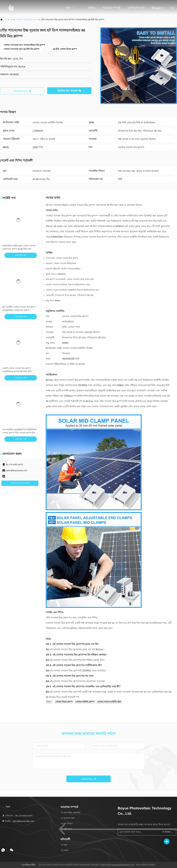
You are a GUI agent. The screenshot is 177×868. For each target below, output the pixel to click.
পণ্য (79, 8)
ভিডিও (92, 8)
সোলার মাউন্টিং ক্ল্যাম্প (85, 702)
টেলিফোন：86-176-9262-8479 (17, 816)
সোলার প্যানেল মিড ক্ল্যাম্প (27, 20)
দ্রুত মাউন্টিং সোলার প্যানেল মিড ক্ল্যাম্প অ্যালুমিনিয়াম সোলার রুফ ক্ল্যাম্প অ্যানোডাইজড (19, 310)
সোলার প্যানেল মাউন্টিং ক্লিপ (109, 702)
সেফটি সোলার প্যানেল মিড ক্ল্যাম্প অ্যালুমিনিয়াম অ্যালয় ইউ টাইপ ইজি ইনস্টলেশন (17, 371)
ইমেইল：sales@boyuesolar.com (18, 821)
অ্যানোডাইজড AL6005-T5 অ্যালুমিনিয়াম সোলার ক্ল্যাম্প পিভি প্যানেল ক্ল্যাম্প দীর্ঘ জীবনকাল (19, 433)
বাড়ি (68, 8)
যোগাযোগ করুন (136, 8)
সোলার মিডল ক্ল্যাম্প (64, 702)
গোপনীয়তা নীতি (29, 865)
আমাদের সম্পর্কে (112, 8)
